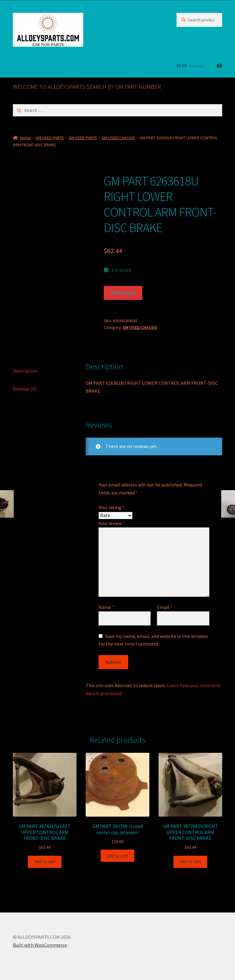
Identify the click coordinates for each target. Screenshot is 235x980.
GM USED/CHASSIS (118, 138)
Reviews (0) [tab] (25, 389)
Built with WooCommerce (40, 945)
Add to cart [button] (45, 862)
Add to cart (123, 293)
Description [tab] (25, 371)
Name (106, 607)
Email (165, 607)
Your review (112, 523)
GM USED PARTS (50, 138)
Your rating (112, 507)
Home (25, 138)
